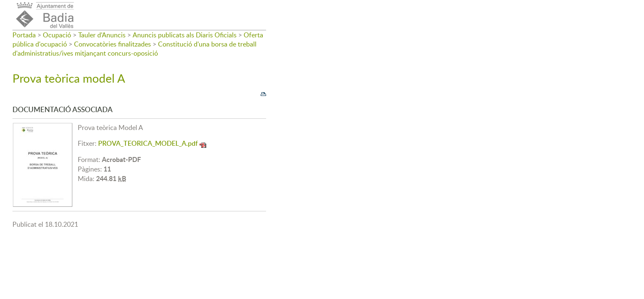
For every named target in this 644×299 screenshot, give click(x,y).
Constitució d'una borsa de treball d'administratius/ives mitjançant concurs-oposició (134, 49)
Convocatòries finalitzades (112, 44)
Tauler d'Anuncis (102, 35)
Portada (24, 35)
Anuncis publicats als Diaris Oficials (185, 35)
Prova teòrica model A (69, 78)
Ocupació (57, 35)
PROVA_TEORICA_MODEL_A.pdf (148, 143)
